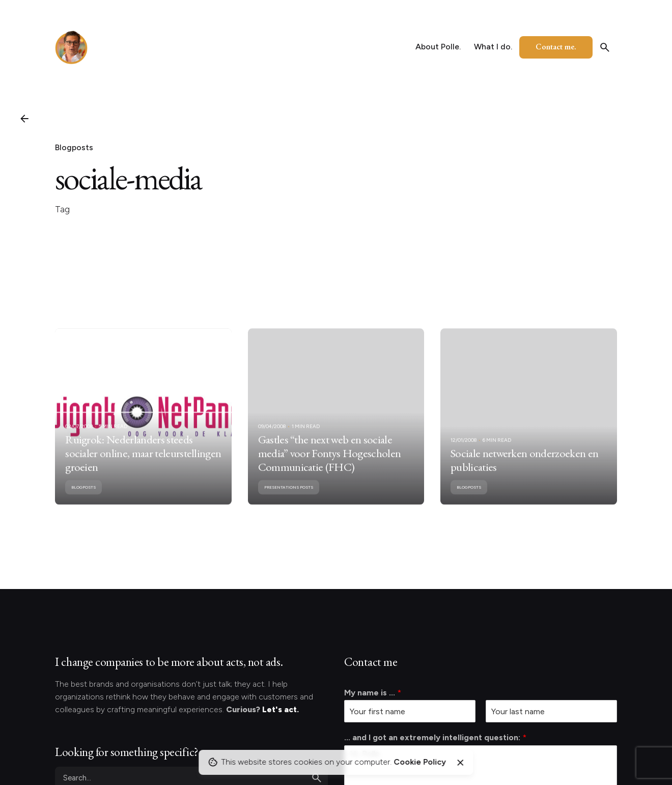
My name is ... (373, 693)
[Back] (24, 119)
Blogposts (74, 147)
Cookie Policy (420, 762)
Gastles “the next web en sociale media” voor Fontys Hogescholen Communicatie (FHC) (330, 463)
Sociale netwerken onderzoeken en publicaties (524, 470)
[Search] (605, 47)
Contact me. (556, 47)
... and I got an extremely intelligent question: (435, 737)
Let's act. (281, 709)
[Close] (460, 763)
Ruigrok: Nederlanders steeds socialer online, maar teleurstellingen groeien (143, 463)
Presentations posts (289, 497)
